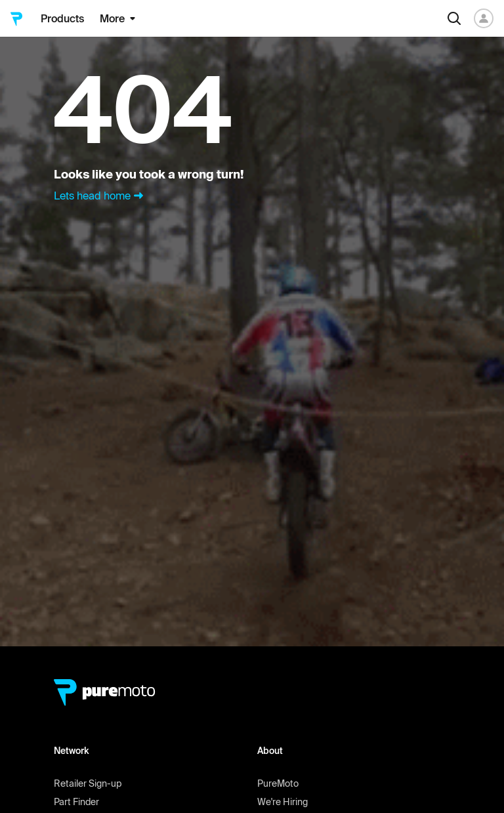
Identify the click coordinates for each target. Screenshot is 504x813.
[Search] (454, 18)
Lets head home (100, 196)
